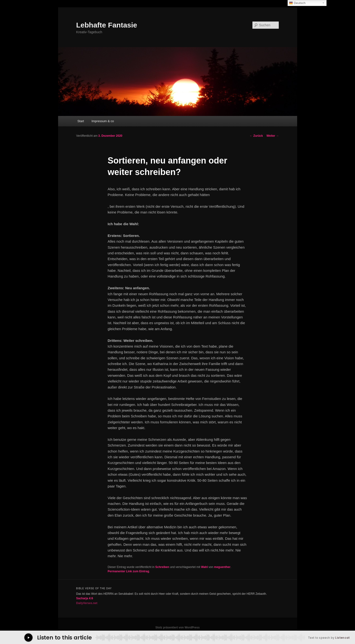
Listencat (342, 638)
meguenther (222, 567)
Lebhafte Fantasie (107, 25)
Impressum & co (103, 121)
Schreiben (162, 567)
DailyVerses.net (87, 603)
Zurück (256, 136)
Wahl (204, 567)
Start (81, 121)
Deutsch (297, 3)
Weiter (273, 136)
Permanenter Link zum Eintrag (128, 571)
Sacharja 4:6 (85, 598)
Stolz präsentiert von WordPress (177, 628)
